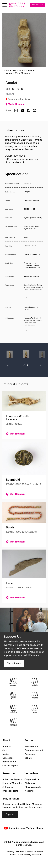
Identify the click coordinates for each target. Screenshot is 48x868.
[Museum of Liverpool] (13, 682)
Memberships (31, 746)
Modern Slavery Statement (30, 852)
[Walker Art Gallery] (13, 709)
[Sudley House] (35, 709)
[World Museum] (35, 682)
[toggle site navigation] (5, 5)
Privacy (11, 852)
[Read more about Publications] (34, 325)
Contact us (8, 758)
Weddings (30, 791)
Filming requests (33, 787)
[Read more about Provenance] (34, 292)
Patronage (30, 754)
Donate (28, 758)
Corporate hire (32, 779)
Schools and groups (12, 779)
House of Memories (12, 783)
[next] (37, 365)
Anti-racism (8, 787)
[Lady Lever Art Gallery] (13, 722)
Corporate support (34, 750)
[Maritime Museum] (35, 696)
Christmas (30, 783)
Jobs (5, 750)
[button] (10, 356)
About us (7, 746)
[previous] (11, 365)
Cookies (12, 855)
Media (6, 754)
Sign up (10, 814)
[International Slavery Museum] (13, 696)
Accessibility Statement (30, 855)
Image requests (10, 791)
